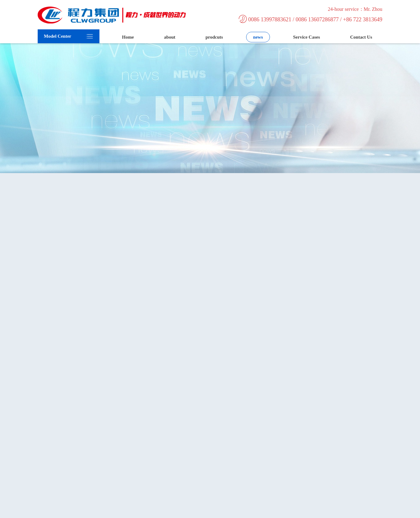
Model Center (58, 36)
